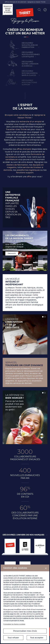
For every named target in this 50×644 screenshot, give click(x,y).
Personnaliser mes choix (25, 631)
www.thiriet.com (10, 578)
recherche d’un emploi (30, 122)
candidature (12, 159)
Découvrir (12, 253)
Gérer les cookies (26, 612)
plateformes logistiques (28, 170)
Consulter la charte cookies (14, 624)
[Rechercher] (39, 10)
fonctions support (25, 173)
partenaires (27, 578)
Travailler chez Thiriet (16, 129)
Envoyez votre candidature (18, 115)
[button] (43, 317)
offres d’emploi (24, 149)
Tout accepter (37, 638)
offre (29, 177)
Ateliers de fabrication (17, 165)
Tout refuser (13, 638)
